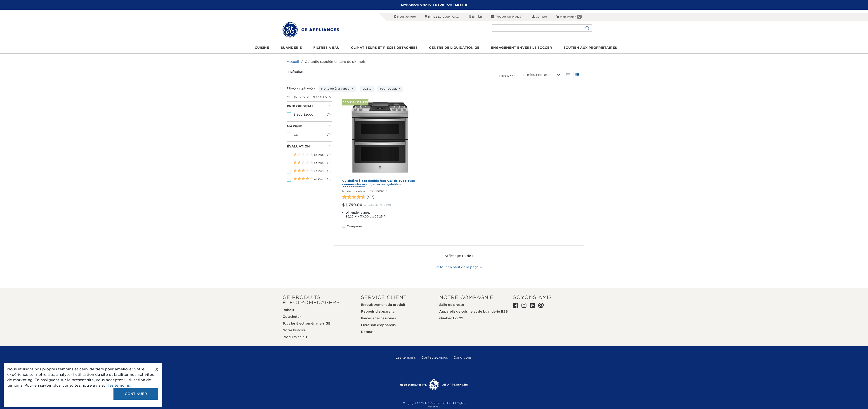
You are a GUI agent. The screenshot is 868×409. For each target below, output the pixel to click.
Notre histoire (294, 330)
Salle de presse (452, 305)
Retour (367, 332)
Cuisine (262, 48)
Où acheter (292, 317)
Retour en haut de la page (459, 267)
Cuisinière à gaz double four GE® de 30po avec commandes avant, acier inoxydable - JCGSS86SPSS (379, 183)
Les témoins (406, 358)
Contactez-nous (435, 358)
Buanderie (291, 48)
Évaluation (309, 146)
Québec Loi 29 (451, 318)
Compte (540, 17)
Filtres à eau (326, 48)
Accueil (293, 62)
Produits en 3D (295, 337)
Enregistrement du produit (383, 305)
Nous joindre (405, 17)
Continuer (136, 394)
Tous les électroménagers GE (307, 323)
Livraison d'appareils (378, 325)
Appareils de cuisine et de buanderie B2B (474, 311)
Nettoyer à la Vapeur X (337, 89)
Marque (309, 126)
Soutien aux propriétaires (590, 48)
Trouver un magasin (507, 17)
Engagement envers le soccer (521, 48)
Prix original (309, 106)
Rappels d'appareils (377, 311)
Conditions (462, 358)
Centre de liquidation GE (454, 48)
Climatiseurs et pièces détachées (384, 48)
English (475, 17)
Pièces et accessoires (378, 318)
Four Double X (390, 89)
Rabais (288, 310)
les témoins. (119, 385)
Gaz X (367, 89)
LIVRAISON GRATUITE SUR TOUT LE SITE (434, 5)
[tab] (309, 111)
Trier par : (507, 76)
